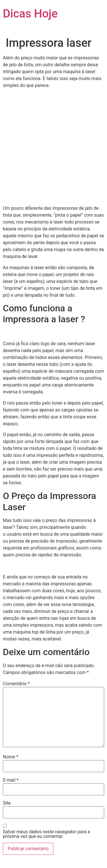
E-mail (11, 780)
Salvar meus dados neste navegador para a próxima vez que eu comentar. (47, 834)
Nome (11, 757)
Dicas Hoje (30, 14)
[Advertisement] (53, 147)
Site (7, 803)
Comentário (16, 684)
